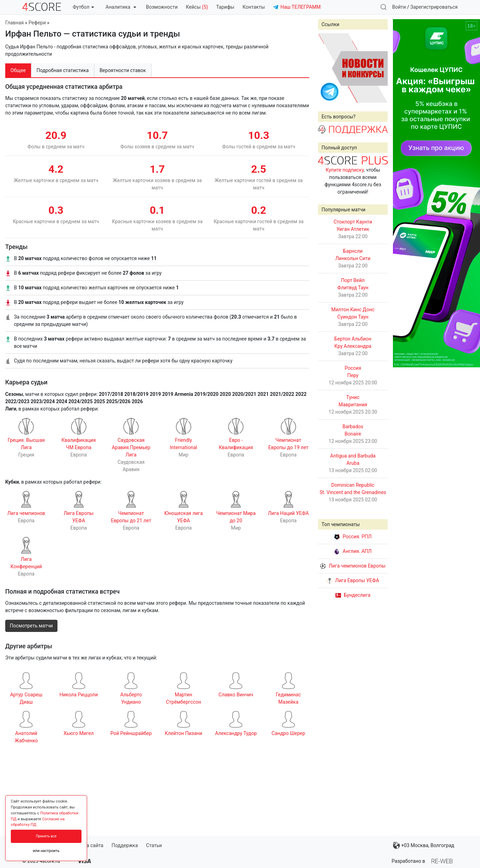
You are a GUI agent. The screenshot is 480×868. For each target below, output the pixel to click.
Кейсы (197, 7)
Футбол (83, 7)
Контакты (254, 7)
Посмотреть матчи (31, 626)
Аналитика (121, 7)
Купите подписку (345, 170)
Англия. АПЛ (353, 551)
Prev (327, 68)
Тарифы (225, 7)
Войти (399, 7)
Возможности (162, 7)
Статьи (154, 845)
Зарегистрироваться (434, 7)
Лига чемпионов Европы (353, 566)
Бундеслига (353, 595)
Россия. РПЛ (353, 537)
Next (379, 68)
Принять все (46, 836)
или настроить (46, 851)
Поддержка (125, 845)
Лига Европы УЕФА (353, 580)
